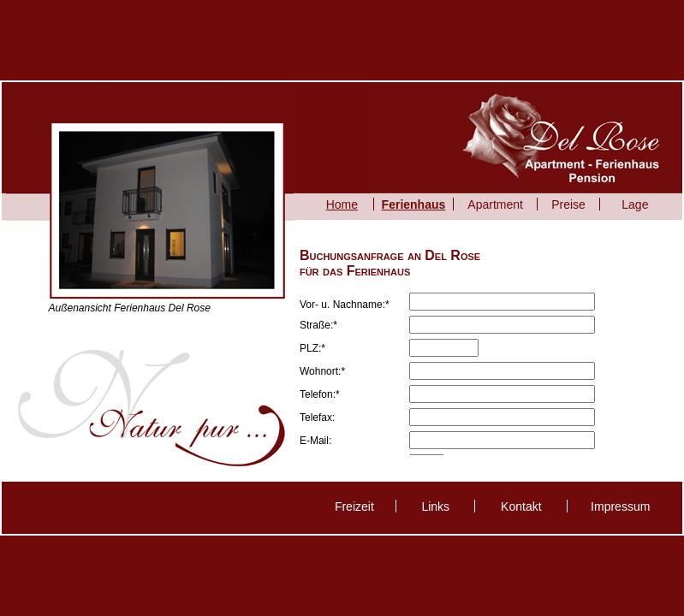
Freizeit (354, 506)
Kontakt (521, 506)
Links (435, 506)
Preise (568, 204)
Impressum (620, 506)
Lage (635, 204)
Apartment (495, 204)
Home (342, 204)
